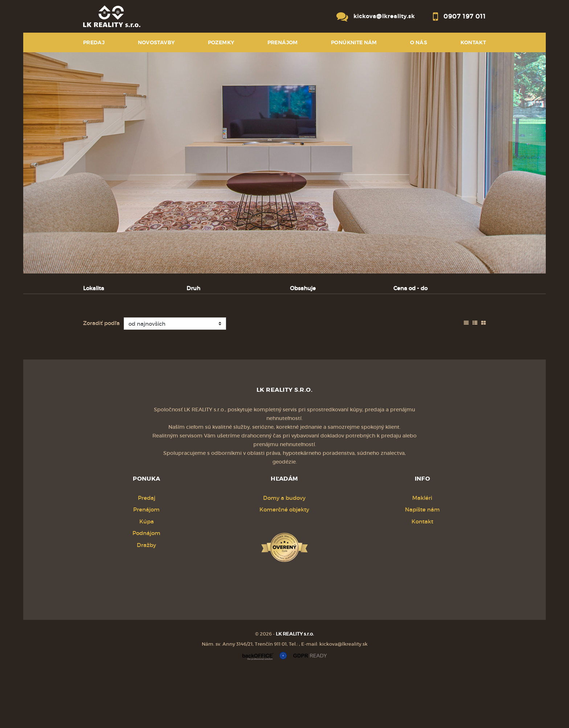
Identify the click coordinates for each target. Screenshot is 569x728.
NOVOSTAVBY (156, 42)
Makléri (422, 553)
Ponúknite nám (354, 42)
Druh (193, 288)
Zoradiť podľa (101, 378)
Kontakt (473, 42)
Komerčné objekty (284, 565)
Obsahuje (303, 288)
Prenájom (152, 326)
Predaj (107, 326)
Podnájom (239, 326)
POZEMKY (221, 42)
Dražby (146, 600)
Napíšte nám (422, 565)
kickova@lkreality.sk (384, 16)
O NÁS (419, 42)
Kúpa (195, 326)
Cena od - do (410, 288)
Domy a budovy (284, 553)
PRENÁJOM (283, 42)
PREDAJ (94, 42)
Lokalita (94, 288)
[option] (284, 163)
